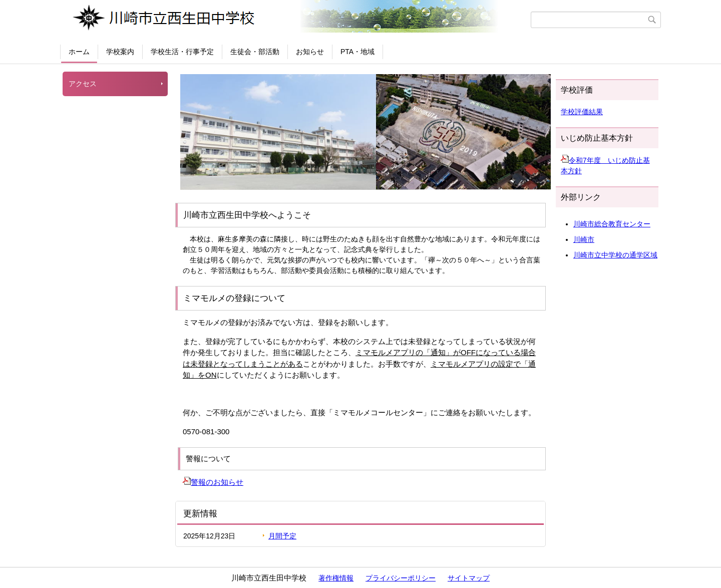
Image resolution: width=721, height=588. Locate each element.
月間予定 (282, 536)
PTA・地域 (357, 52)
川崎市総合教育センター (612, 224)
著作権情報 (336, 578)
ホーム (79, 52)
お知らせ (310, 52)
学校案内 (120, 52)
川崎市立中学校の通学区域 (615, 255)
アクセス (83, 84)
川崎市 (584, 239)
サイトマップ (469, 578)
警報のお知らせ (213, 482)
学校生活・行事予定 (182, 52)
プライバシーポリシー (401, 578)
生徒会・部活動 (255, 52)
